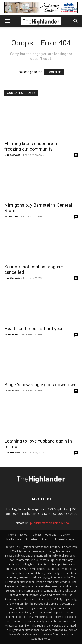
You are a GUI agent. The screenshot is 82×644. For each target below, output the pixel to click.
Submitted (11, 216)
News (24, 535)
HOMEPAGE (54, 72)
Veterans (51, 535)
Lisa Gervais (12, 155)
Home (12, 535)
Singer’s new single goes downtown (40, 385)
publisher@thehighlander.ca (50, 523)
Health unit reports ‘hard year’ (34, 329)
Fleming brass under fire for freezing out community (32, 146)
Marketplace (14, 539)
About (46, 539)
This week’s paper (65, 539)
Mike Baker (12, 334)
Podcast (36, 535)
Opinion (65, 535)
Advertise (32, 539)
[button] (7, 21)
